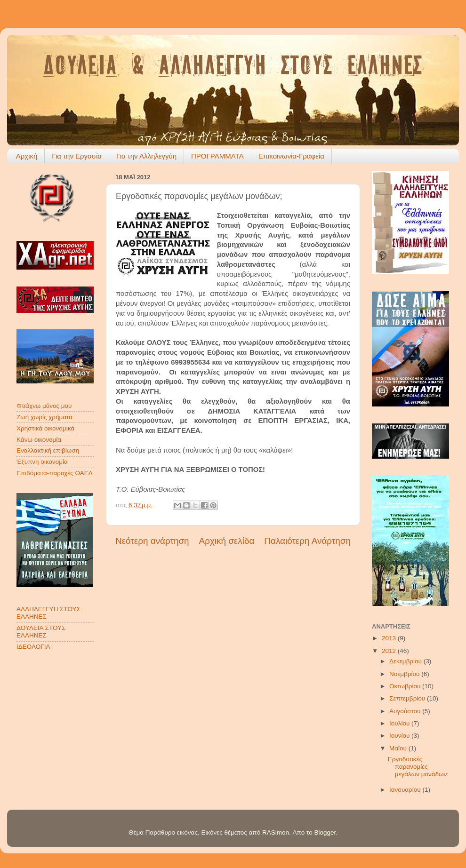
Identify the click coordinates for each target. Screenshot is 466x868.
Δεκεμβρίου (406, 661)
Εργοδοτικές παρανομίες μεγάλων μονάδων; (418, 767)
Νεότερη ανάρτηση (152, 541)
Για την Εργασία (77, 156)
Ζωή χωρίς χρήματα (44, 417)
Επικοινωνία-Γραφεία (291, 156)
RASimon (276, 832)
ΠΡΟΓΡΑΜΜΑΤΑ (217, 156)
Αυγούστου (406, 711)
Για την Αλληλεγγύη (146, 156)
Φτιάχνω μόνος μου (44, 406)
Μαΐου (399, 748)
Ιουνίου (400, 736)
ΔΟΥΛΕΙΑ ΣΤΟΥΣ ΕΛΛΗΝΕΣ (41, 632)
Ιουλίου (400, 723)
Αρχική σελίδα (227, 541)
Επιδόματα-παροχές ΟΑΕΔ (55, 473)
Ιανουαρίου (406, 790)
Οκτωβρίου (406, 686)
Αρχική (27, 156)
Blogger (325, 832)
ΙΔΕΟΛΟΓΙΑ (33, 647)
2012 (390, 651)
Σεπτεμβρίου (408, 698)
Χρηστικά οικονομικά (45, 428)
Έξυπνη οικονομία (42, 462)
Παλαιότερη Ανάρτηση (307, 541)
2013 (390, 638)
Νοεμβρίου (405, 674)
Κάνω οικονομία (39, 440)
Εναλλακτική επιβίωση (48, 450)
